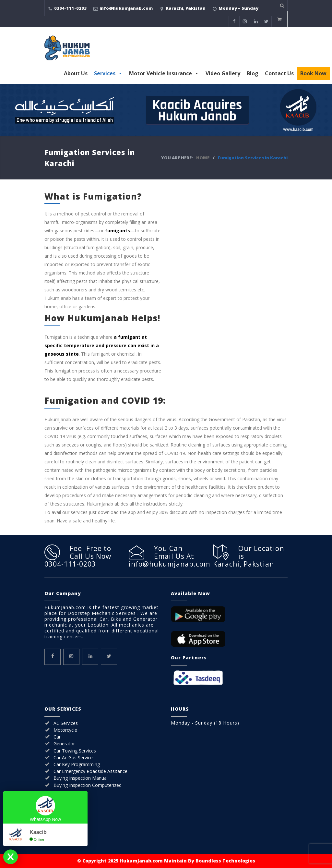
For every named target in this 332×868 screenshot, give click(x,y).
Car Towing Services (75, 751)
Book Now (313, 73)
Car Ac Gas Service (73, 758)
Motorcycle (65, 730)
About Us (76, 73)
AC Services (66, 723)
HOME (203, 158)
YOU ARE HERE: (177, 158)
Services (108, 73)
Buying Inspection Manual (81, 778)
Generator (64, 744)
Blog (253, 73)
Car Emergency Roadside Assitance (90, 771)
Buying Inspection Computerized (88, 785)
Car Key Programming (77, 764)
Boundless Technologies (225, 861)
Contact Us (279, 73)
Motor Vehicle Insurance (164, 73)
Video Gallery (223, 73)
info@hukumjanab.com (126, 8)
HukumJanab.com (141, 861)
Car (57, 737)
